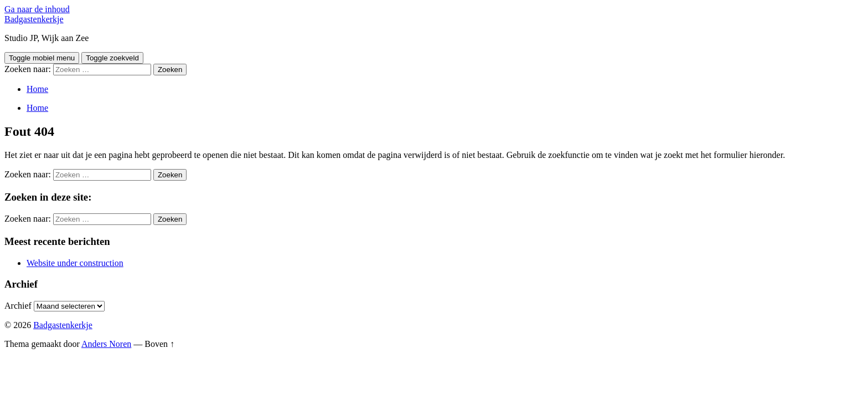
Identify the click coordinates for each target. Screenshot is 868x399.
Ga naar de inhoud (37, 9)
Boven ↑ (159, 344)
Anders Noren (106, 344)
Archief (18, 306)
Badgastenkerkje (34, 19)
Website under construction (75, 263)
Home (37, 89)
